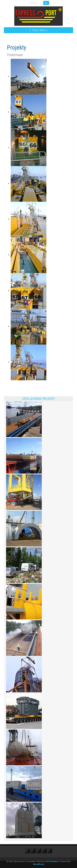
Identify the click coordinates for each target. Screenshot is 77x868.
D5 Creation (52, 861)
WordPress (39, 864)
